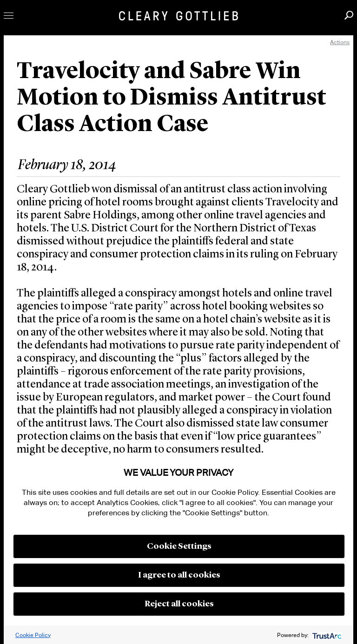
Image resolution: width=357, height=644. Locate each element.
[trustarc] (326, 635)
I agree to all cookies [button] (179, 575)
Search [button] (349, 15)
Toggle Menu (9, 16)
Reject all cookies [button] (179, 604)
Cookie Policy (33, 635)
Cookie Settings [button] (179, 546)
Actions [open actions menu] (340, 42)
